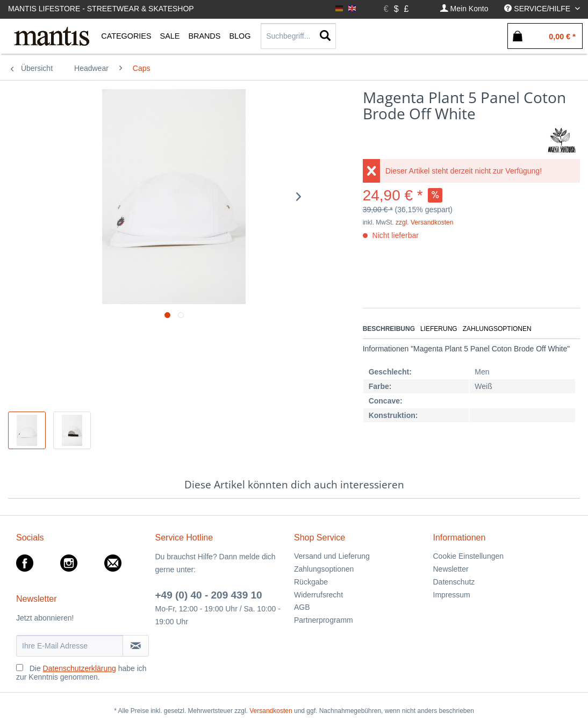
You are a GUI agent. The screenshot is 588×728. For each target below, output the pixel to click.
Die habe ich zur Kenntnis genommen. (81, 673)
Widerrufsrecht (318, 595)
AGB (302, 607)
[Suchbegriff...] (298, 36)
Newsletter (451, 569)
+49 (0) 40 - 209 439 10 (209, 595)
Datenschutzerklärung (80, 668)
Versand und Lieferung (332, 556)
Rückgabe (311, 582)
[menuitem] (464, 9)
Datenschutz (454, 582)
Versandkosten (271, 711)
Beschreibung (389, 329)
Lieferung (439, 329)
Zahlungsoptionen (497, 329)
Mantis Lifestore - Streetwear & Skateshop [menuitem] (101, 9)
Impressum (452, 595)
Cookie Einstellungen (469, 556)
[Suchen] (325, 36)
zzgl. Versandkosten (424, 222)
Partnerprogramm (324, 620)
